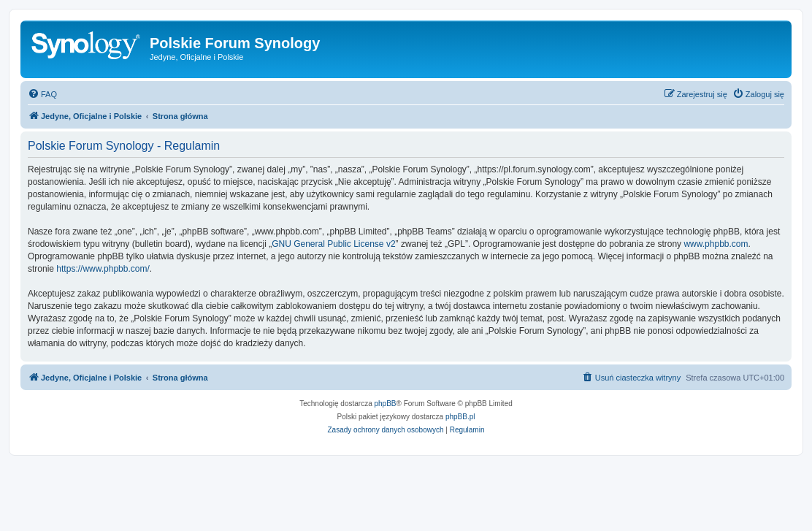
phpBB (386, 404)
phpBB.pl (460, 417)
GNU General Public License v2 (333, 244)
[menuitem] (42, 94)
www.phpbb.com (716, 244)
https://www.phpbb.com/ (103, 269)
